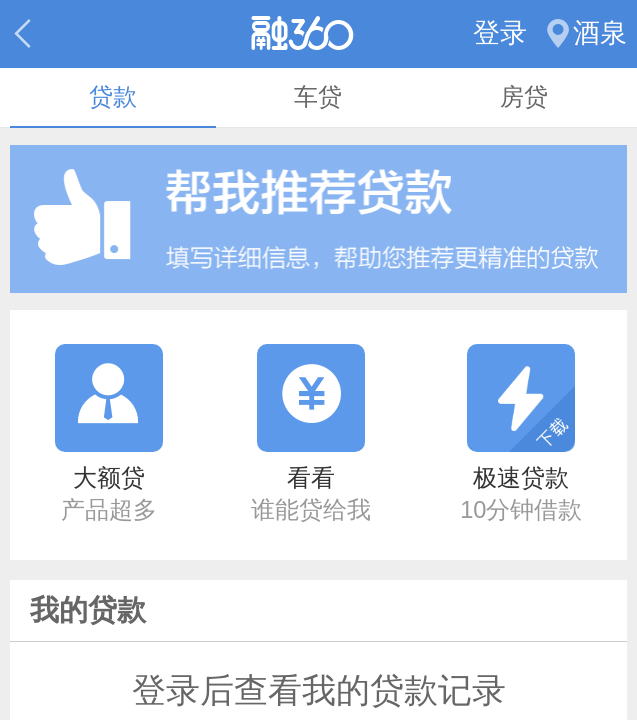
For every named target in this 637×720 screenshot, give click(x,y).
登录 (500, 33)
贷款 (113, 97)
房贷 (524, 97)
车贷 (318, 97)
